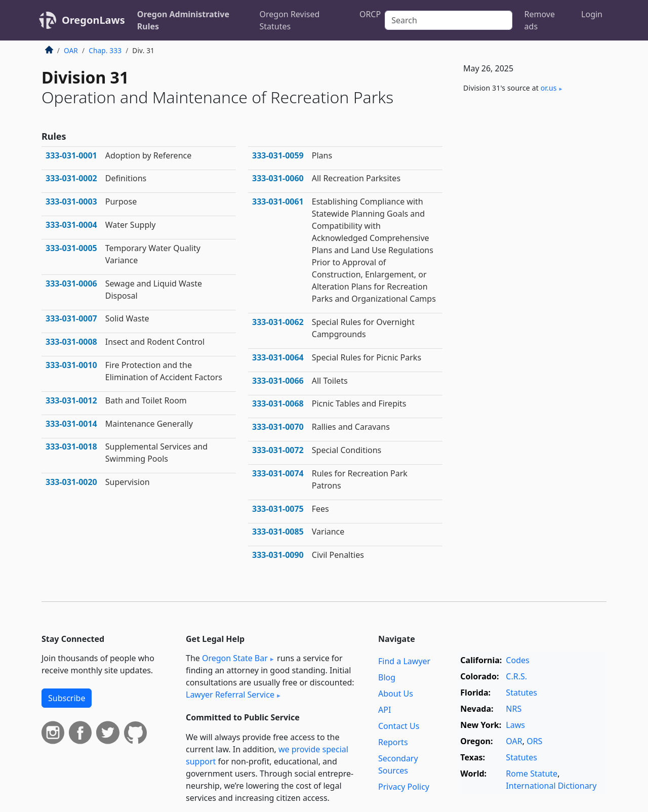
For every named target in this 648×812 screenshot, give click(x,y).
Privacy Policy (404, 787)
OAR (71, 50)
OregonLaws (93, 20)
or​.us (549, 88)
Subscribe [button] (67, 698)
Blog (387, 677)
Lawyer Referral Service (230, 695)
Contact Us (399, 726)
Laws (515, 725)
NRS (514, 709)
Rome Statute (532, 774)
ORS (534, 741)
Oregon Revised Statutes (290, 20)
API (384, 710)
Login (592, 14)
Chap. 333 (105, 50)
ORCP (370, 14)
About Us (396, 694)
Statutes (521, 693)
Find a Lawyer (404, 661)
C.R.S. (516, 676)
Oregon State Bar (235, 658)
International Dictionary (551, 786)
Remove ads (540, 20)
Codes (517, 660)
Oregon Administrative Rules (183, 20)
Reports (393, 742)
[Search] (448, 20)
